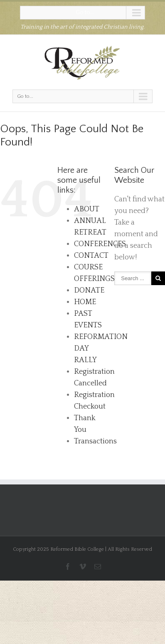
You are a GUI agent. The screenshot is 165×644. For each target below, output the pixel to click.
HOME (85, 302)
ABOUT (87, 209)
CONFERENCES (100, 244)
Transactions (95, 441)
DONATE (89, 291)
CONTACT (91, 256)
